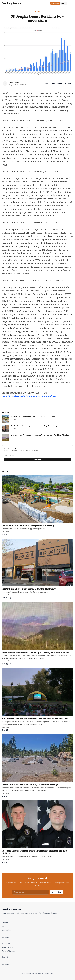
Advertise (6, 938)
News (37, 12)
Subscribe (38, 459)
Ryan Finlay (14, 82)
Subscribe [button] (55, 3)
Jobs (4, 926)
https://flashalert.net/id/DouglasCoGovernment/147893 (30, 396)
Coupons (5, 934)
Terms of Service (8, 951)
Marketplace (7, 930)
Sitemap (5, 923)
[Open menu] (71, 3)
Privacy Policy (7, 947)
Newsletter (6, 961)
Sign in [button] (64, 3)
